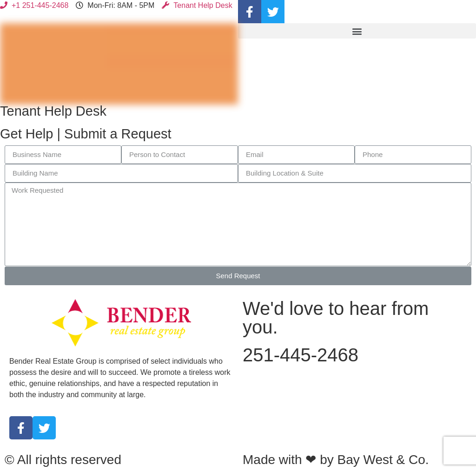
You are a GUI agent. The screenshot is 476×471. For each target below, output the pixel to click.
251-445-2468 (301, 355)
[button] (357, 31)
